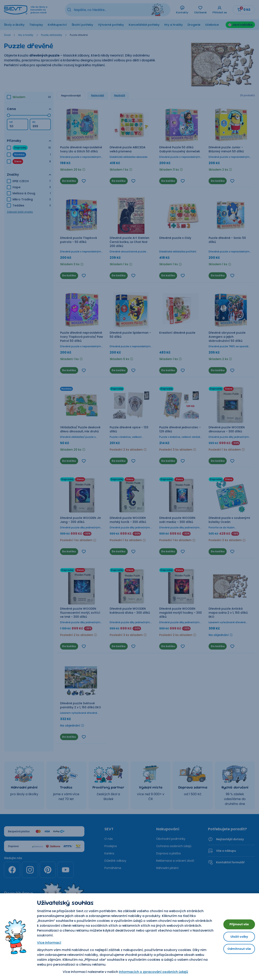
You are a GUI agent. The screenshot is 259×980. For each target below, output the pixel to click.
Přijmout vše (237, 923)
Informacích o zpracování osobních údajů (151, 972)
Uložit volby (237, 937)
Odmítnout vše (237, 950)
